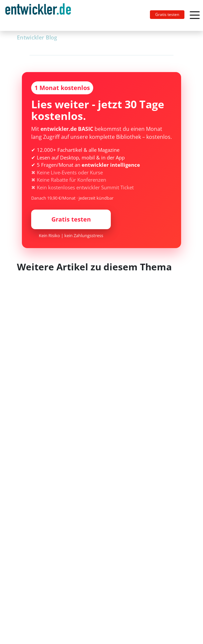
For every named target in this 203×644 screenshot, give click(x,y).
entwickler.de (38, 17)
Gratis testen (167, 14)
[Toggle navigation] (41, 15)
